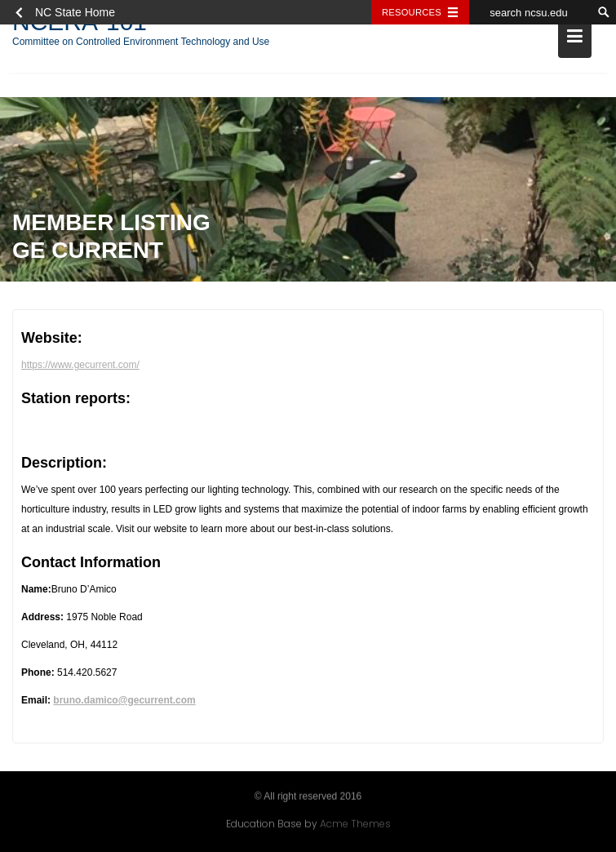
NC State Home (75, 12)
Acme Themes (355, 823)
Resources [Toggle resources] (412, 12)
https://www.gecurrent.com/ (80, 366)
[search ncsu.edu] (530, 12)
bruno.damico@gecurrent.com (124, 702)
